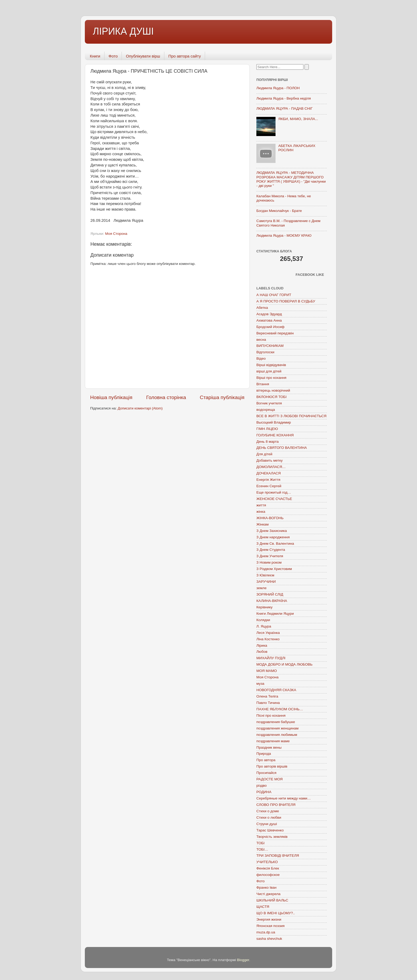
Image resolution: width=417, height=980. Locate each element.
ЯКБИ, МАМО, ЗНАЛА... (298, 119)
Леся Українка (268, 633)
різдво (262, 786)
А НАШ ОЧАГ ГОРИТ (274, 295)
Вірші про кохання (271, 378)
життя (261, 505)
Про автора (266, 760)
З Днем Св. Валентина (275, 544)
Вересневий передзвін (275, 333)
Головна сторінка (166, 397)
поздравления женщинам (278, 728)
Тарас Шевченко (270, 830)
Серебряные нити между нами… (284, 798)
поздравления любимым (277, 735)
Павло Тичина (268, 703)
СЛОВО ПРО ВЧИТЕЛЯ (276, 805)
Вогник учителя (269, 403)
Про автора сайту (185, 56)
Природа (264, 754)
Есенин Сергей (269, 486)
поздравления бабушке (276, 722)
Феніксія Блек (268, 868)
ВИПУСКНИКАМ (270, 346)
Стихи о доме (268, 811)
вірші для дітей (269, 371)
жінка (261, 512)
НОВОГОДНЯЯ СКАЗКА (276, 690)
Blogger (243, 960)
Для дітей (264, 454)
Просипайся (266, 773)
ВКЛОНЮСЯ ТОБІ (271, 397)
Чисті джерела (268, 894)
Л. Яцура (264, 626)
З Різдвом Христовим (274, 569)
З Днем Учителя (270, 556)
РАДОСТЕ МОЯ (270, 779)
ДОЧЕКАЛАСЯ (269, 473)
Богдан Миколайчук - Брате (279, 211)
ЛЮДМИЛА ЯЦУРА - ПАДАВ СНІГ (285, 108)
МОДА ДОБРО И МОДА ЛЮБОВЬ (284, 664)
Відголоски (265, 352)
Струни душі (267, 824)
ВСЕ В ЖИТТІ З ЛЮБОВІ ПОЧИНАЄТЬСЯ (291, 416)
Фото (113, 56)
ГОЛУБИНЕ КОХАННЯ (275, 435)
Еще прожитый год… (274, 492)
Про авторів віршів (272, 766)
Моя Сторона (116, 234)
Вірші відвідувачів (271, 365)
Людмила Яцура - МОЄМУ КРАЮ (284, 235)
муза (260, 684)
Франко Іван (266, 887)
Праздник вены (269, 747)
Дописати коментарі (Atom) (140, 408)
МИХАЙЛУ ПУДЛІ (271, 658)
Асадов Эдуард (269, 314)
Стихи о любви (269, 817)
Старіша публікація (222, 397)
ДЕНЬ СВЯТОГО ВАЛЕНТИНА (282, 448)
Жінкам (262, 524)
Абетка (262, 308)
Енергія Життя (268, 480)
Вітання (263, 384)
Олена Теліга (267, 696)
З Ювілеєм (265, 575)
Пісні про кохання (271, 715)
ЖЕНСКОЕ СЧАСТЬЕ (274, 499)
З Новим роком (269, 562)
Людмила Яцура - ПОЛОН (278, 88)
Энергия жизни (269, 919)
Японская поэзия (270, 926)
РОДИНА (264, 792)
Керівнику (264, 607)
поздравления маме (273, 741)
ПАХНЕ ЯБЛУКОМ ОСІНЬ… (280, 709)
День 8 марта (268, 442)
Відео (261, 358)
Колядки (263, 620)
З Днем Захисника (272, 531)
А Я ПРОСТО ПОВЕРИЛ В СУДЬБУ (286, 301)
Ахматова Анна (269, 320)
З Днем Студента (271, 550)
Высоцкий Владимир (274, 422)
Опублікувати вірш (143, 56)
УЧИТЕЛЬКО (267, 862)
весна (261, 340)
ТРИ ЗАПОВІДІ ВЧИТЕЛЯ (278, 856)
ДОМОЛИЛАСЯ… (271, 467)
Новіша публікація (111, 397)
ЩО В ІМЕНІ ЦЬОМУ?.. (276, 913)
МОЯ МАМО (267, 671)
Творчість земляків (272, 837)
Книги (95, 56)
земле (261, 588)
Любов (262, 652)
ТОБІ (260, 843)
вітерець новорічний (273, 390)
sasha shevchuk (269, 939)
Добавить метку (270, 460)
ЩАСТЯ (263, 907)
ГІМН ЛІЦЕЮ (267, 429)
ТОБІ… (262, 849)
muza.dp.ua (266, 932)
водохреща (266, 410)
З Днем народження (273, 537)
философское (268, 875)
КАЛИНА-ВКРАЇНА (272, 601)
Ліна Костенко (268, 639)
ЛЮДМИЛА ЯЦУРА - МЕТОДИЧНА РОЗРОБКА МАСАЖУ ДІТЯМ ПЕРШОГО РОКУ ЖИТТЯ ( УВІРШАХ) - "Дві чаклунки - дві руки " (291, 179)
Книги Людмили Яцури (275, 614)
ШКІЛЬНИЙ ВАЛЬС (272, 900)
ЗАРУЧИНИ (266, 582)
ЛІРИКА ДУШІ (123, 31)
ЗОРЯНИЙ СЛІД (270, 594)
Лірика (262, 645)
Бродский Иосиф (270, 327)
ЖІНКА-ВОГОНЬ (270, 518)
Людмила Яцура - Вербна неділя (284, 98)
